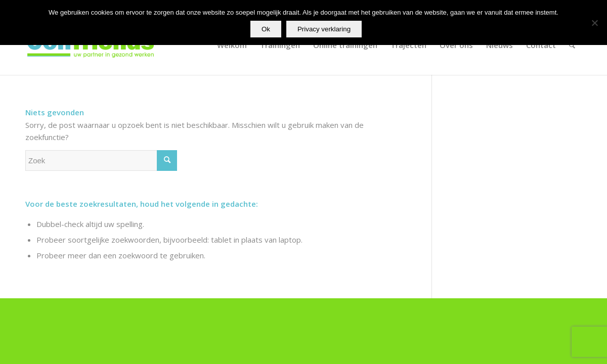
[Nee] (594, 23)
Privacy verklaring (324, 29)
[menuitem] (232, 45)
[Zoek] (572, 45)
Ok (266, 29)
